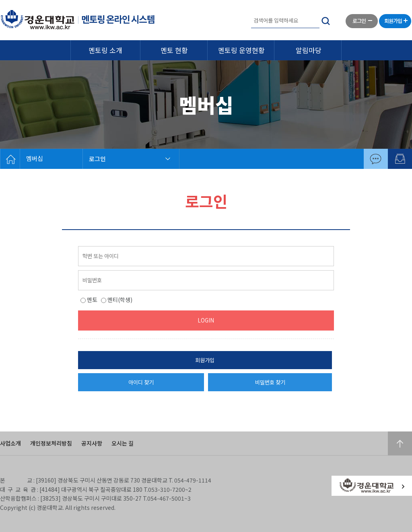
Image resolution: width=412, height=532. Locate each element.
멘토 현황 (174, 50)
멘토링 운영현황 (241, 50)
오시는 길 (123, 443)
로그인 (97, 159)
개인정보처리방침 (51, 443)
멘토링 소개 (105, 50)
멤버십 (35, 158)
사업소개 (10, 443)
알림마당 (309, 50)
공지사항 (92, 443)
